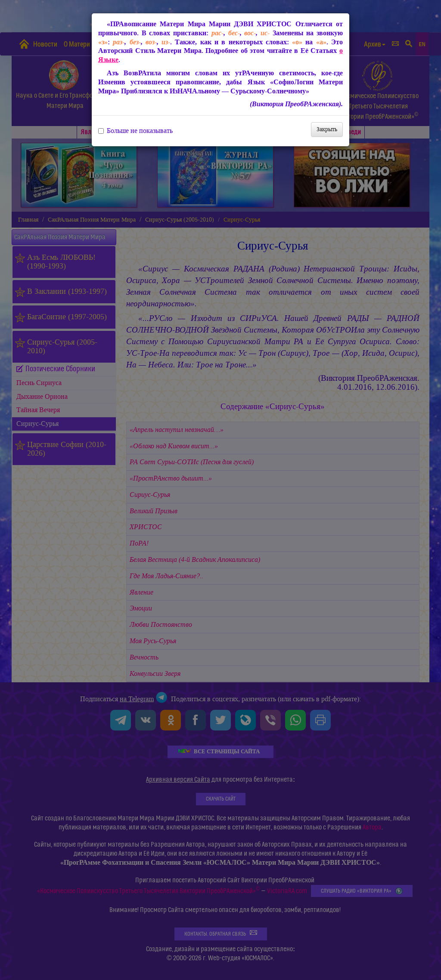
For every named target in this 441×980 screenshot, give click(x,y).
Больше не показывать (135, 131)
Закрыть (327, 129)
